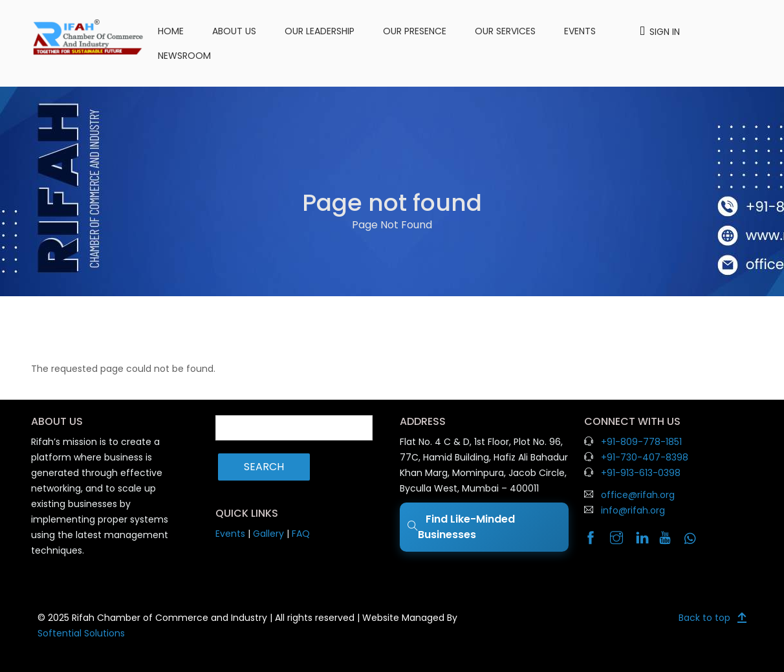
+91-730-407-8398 (645, 457)
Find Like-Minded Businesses (461, 527)
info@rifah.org (633, 510)
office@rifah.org (638, 495)
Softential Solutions (81, 633)
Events (580, 31)
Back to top (704, 618)
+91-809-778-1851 (641, 442)
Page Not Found (392, 225)
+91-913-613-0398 (641, 473)
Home (171, 31)
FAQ (301, 534)
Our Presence (415, 31)
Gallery (268, 534)
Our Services (505, 31)
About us (234, 31)
